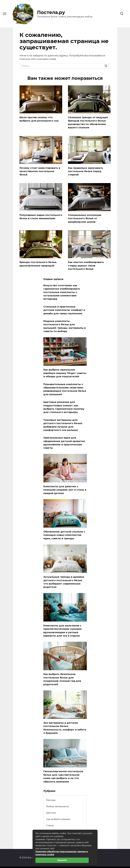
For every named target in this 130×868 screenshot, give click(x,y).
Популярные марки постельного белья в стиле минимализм (41, 216)
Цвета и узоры (55, 828)
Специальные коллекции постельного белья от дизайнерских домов (85, 217)
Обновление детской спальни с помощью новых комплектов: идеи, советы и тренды (64, 528)
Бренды (51, 790)
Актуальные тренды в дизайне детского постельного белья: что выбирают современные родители (64, 574)
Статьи (50, 815)
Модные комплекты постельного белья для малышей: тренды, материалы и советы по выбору (65, 323)
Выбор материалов (58, 796)
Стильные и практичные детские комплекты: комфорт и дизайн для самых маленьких (64, 307)
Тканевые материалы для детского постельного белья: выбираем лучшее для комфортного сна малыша (63, 419)
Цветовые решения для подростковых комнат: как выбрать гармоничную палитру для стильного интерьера (64, 402)
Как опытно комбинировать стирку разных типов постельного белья (86, 264)
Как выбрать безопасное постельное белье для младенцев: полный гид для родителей (62, 670)
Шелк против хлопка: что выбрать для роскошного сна (39, 119)
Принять (62, 860)
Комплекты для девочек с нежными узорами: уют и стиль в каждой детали (65, 483)
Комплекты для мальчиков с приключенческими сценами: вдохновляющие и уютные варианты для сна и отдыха (63, 622)
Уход (49, 822)
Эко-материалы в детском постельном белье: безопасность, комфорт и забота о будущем (65, 719)
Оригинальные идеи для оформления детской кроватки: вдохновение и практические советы (64, 437)
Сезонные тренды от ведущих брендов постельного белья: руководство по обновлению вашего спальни (88, 122)
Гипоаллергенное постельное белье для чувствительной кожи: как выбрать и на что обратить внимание (63, 767)
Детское (51, 803)
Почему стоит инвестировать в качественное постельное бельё (40, 170)
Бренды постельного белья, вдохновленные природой (38, 262)
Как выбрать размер (58, 809)
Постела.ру (51, 12)
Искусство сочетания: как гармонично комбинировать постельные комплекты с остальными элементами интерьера (62, 290)
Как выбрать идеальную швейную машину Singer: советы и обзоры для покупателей (65, 369)
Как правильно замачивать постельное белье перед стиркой (85, 170)
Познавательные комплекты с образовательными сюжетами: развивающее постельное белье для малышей (65, 385)
